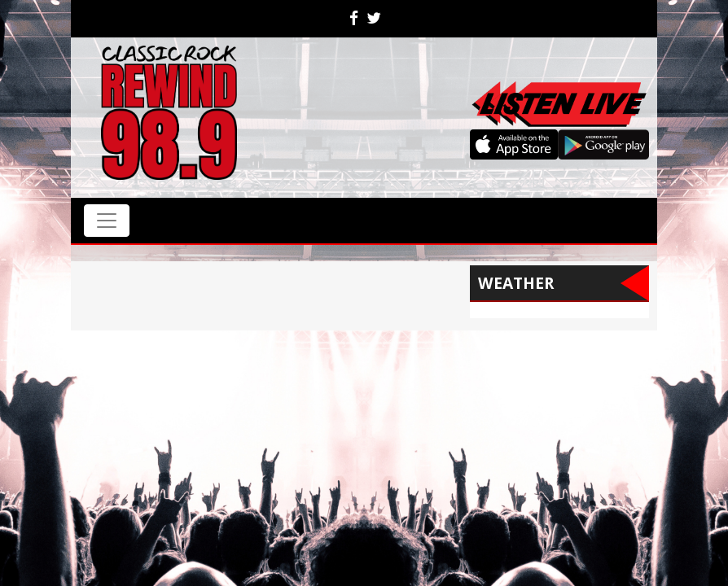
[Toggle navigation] (107, 221)
